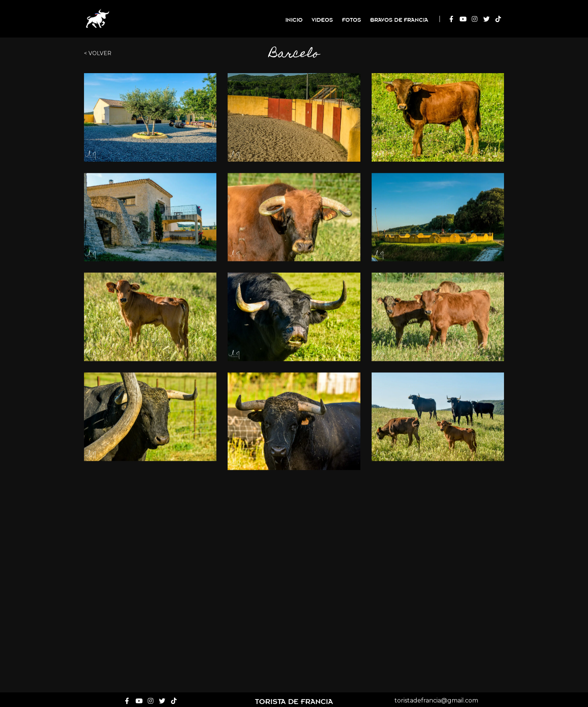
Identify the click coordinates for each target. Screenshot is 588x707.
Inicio (294, 19)
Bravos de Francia (399, 19)
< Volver (98, 53)
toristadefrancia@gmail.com (436, 699)
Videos (322, 19)
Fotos (352, 19)
